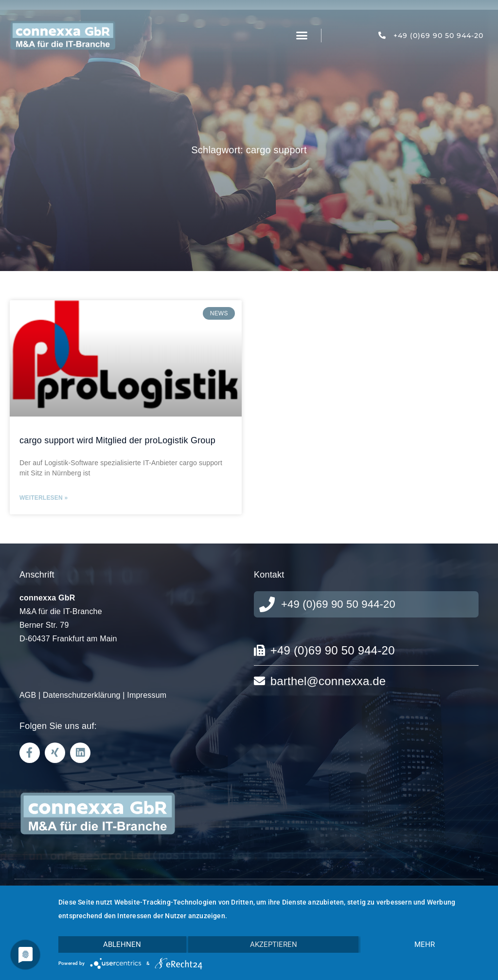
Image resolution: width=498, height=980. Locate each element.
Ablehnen (122, 944)
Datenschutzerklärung (82, 695)
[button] (302, 36)
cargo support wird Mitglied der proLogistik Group (117, 440)
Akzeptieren (274, 944)
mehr (425, 944)
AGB (28, 695)
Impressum (147, 695)
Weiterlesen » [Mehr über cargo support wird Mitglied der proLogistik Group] (44, 498)
